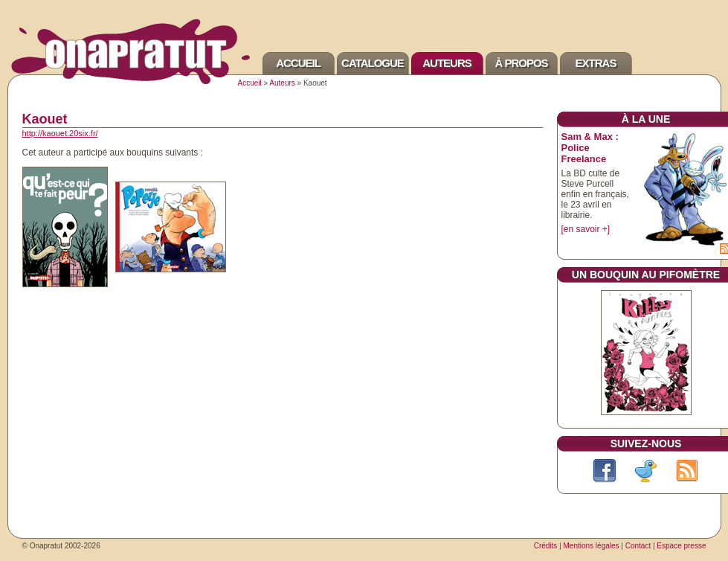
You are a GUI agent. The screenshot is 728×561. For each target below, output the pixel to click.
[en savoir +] (586, 229)
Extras (596, 63)
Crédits (546, 546)
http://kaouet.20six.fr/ (60, 133)
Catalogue (373, 63)
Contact (638, 546)
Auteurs (447, 63)
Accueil (298, 63)
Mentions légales (592, 546)
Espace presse (681, 546)
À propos (521, 63)
